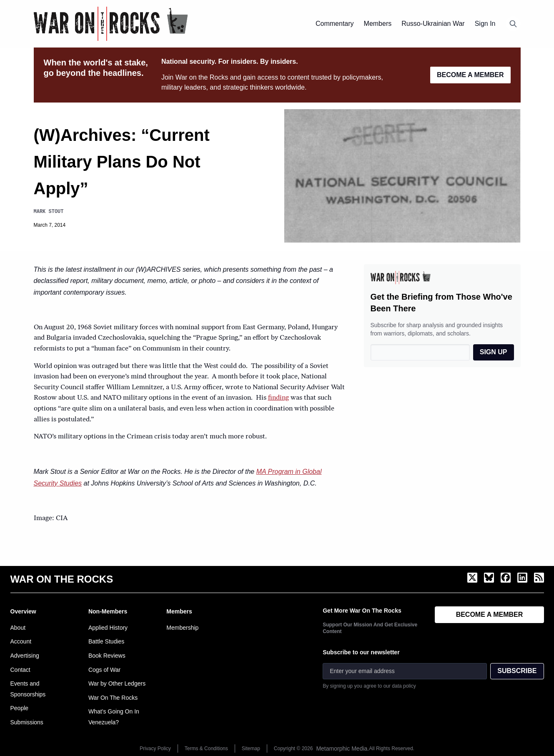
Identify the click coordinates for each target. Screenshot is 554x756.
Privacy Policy (155, 748)
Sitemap (251, 748)
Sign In (485, 24)
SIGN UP (494, 352)
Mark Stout (49, 212)
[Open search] (513, 24)
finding (278, 398)
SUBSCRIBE (517, 671)
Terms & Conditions (206, 748)
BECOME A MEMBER (470, 75)
